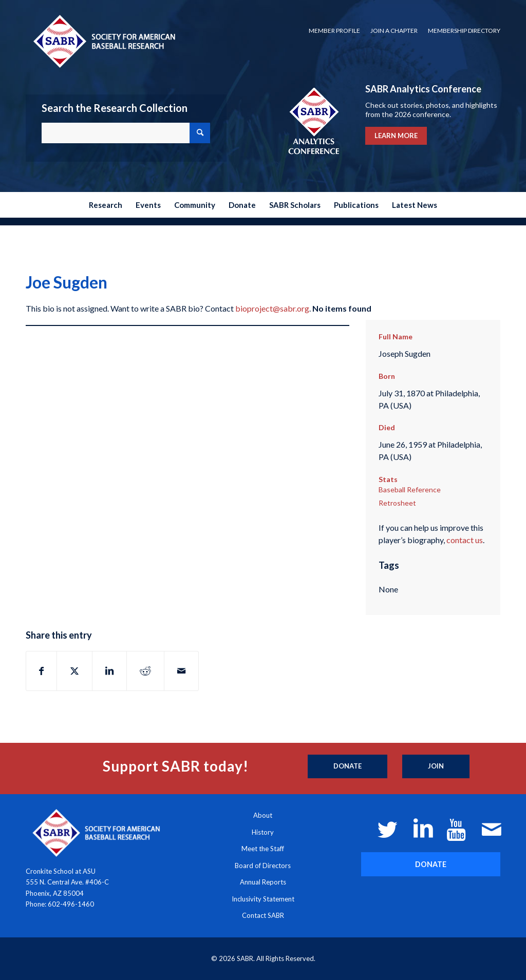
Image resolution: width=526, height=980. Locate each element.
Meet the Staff (263, 849)
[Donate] (347, 766)
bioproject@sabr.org (272, 308)
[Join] (436, 766)
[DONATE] (431, 864)
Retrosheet (397, 503)
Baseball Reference (410, 489)
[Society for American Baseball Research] (103, 41)
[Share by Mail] (181, 671)
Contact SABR (263, 915)
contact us (465, 540)
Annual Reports (263, 882)
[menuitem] (334, 31)
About (263, 815)
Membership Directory (464, 31)
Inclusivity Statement (263, 899)
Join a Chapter (394, 31)
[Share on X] (74, 671)
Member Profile (334, 31)
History (263, 832)
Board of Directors (263, 866)
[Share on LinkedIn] (109, 671)
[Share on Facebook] (41, 671)
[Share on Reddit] (145, 671)
